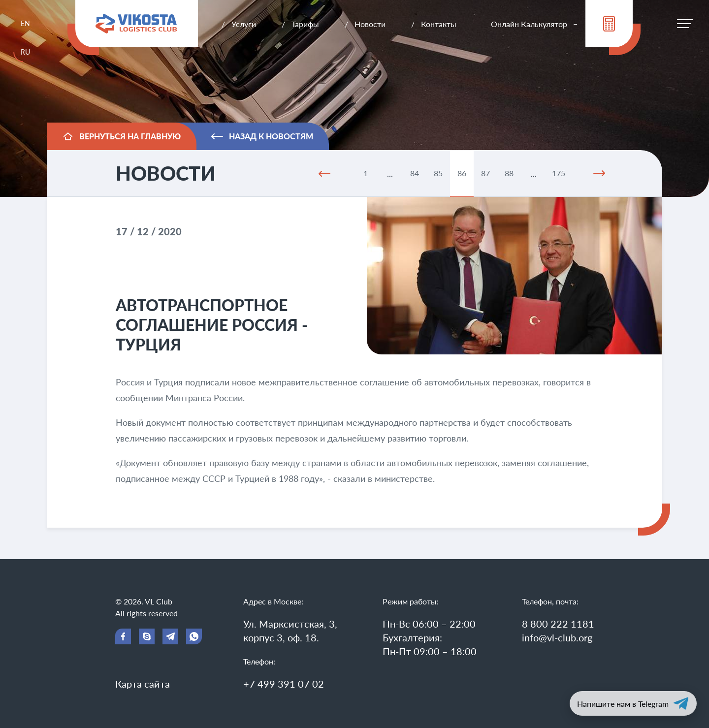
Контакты (439, 24)
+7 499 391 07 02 (284, 684)
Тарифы (305, 24)
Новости (370, 24)
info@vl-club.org (557, 637)
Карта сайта (143, 684)
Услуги (244, 24)
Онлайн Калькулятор (529, 24)
